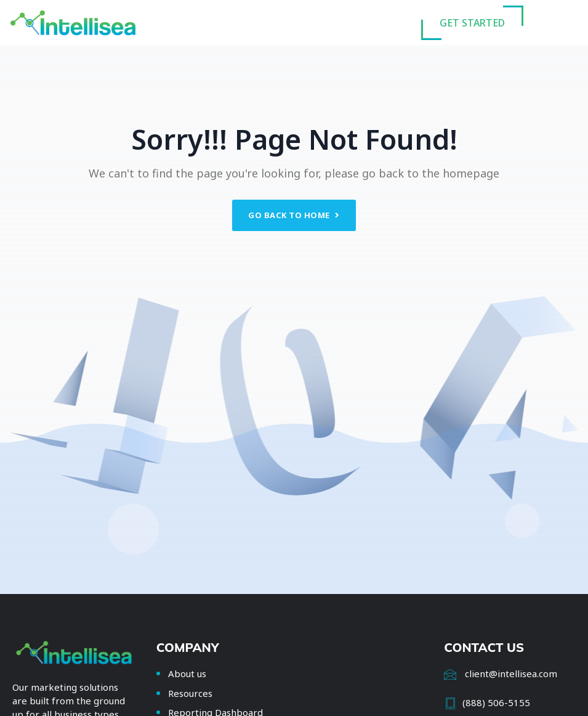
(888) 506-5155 (496, 702)
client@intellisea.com (511, 673)
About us (187, 673)
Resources (190, 693)
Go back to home (294, 215)
